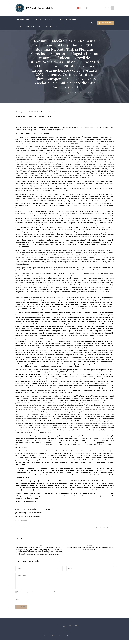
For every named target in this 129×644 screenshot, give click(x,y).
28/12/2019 (33, 112)
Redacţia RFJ (46, 112)
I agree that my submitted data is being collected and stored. (39, 595)
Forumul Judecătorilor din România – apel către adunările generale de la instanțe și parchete (90, 551)
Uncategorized (21, 112)
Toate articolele (49, 93)
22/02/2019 (90, 548)
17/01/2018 (39, 548)
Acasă (38, 93)
